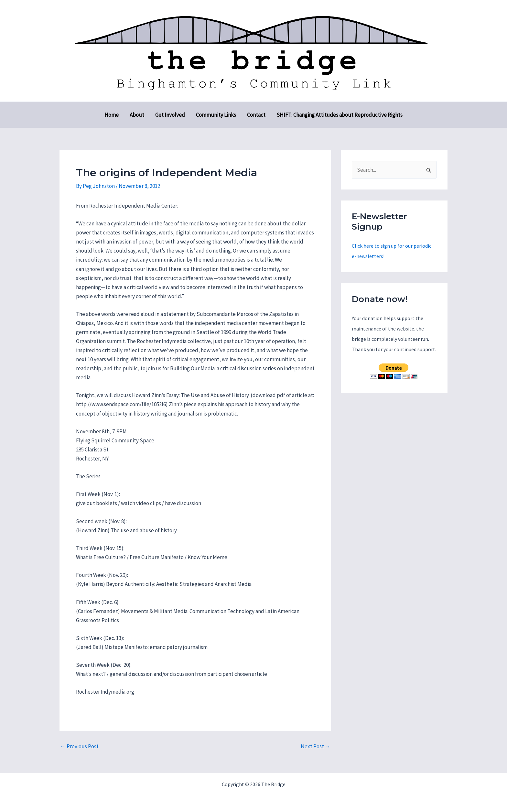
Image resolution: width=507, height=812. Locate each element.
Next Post (316, 747)
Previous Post (79, 747)
